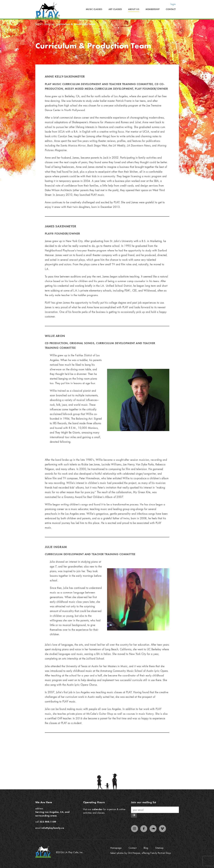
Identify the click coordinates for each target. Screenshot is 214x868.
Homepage (116, 848)
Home (38, 24)
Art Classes (115, 9)
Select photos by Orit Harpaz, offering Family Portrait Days (141, 853)
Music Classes (94, 9)
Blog (146, 848)
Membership (152, 9)
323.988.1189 (48, 822)
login (173, 4)
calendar (97, 809)
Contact (171, 9)
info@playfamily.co (53, 828)
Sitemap (159, 848)
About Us (134, 9)
